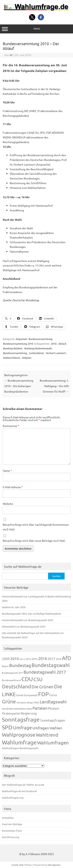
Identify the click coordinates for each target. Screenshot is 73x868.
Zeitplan (27, 358)
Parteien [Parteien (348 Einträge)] (40, 708)
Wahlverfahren (12, 358)
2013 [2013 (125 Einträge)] (28, 659)
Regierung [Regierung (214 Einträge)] (29, 713)
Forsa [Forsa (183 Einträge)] (53, 695)
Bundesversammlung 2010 (18, 344)
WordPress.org (11, 837)
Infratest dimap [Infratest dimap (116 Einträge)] (25, 702)
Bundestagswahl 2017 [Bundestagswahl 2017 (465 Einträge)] (45, 672)
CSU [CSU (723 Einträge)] (38, 679)
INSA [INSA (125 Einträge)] (36, 702)
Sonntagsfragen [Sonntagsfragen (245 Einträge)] (53, 720)
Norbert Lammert (56, 353)
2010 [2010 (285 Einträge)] (15, 658)
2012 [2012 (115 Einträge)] (22, 659)
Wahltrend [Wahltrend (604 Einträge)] (47, 735)
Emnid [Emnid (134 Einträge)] (20, 695)
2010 (54, 344)
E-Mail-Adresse (13, 487)
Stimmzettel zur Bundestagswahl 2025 (24, 626)
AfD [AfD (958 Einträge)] (66, 658)
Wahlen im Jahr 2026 (14, 607)
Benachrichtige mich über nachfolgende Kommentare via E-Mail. (36, 527)
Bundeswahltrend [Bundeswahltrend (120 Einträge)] (11, 680)
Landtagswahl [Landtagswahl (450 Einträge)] (53, 702)
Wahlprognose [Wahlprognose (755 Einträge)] (19, 735)
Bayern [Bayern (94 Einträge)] (5, 666)
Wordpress (54, 865)
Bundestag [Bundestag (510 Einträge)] (20, 665)
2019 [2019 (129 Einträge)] (59, 659)
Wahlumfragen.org (13, 798)
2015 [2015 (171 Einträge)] (35, 659)
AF (11, 55)
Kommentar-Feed (12, 831)
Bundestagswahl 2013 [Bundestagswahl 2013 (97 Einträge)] (12, 673)
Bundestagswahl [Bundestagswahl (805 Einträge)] (51, 665)
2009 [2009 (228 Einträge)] (6, 659)
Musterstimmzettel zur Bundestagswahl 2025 (28, 620)
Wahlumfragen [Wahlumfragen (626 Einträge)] (53, 743)
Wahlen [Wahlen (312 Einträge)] (56, 728)
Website (8, 504)
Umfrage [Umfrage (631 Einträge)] (22, 728)
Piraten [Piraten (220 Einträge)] (53, 708)
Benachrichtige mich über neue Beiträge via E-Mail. (34, 541)
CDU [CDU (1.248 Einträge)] (27, 679)
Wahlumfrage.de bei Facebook (19, 791)
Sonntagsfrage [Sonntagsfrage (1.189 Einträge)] (21, 719)
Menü (36, 29)
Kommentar (11, 426)
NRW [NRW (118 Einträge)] (29, 709)
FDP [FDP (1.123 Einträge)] (44, 694)
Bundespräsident (13, 348)
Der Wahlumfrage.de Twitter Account (23, 785)
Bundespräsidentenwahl (38, 348)
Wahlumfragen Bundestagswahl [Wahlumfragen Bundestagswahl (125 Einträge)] (20, 748)
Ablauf (62, 344)
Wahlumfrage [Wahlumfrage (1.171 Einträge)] (19, 742)
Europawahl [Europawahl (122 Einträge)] (31, 695)
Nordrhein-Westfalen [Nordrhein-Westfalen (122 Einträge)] (14, 709)
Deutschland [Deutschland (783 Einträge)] (16, 686)
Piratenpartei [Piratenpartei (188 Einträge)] (11, 713)
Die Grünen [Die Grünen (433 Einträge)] (43, 687)
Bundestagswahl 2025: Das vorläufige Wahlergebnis (32, 614)
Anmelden (8, 818)
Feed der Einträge (12, 824)
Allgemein (21, 339)
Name (7, 471)
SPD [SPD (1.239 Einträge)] (7, 727)
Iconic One (18, 865)
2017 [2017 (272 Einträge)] (51, 659)
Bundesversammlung (41, 339)
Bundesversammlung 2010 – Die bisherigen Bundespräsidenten (19, 386)
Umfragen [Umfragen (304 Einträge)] (41, 728)
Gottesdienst (36, 353)
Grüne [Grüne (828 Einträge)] (9, 702)
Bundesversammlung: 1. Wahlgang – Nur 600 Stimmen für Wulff (54, 386)
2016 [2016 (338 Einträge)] (43, 658)
